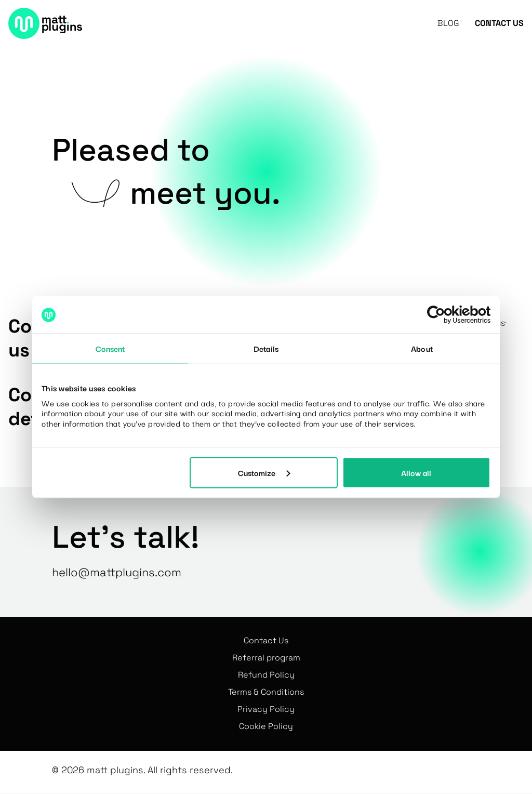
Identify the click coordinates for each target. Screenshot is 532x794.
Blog (448, 23)
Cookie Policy (266, 726)
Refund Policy (266, 675)
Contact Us (499, 23)
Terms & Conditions (266, 692)
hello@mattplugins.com (117, 572)
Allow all (416, 472)
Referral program (266, 658)
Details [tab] (266, 348)
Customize (264, 472)
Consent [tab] (110, 348)
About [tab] (422, 348)
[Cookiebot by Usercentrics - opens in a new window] (445, 315)
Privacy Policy (266, 709)
